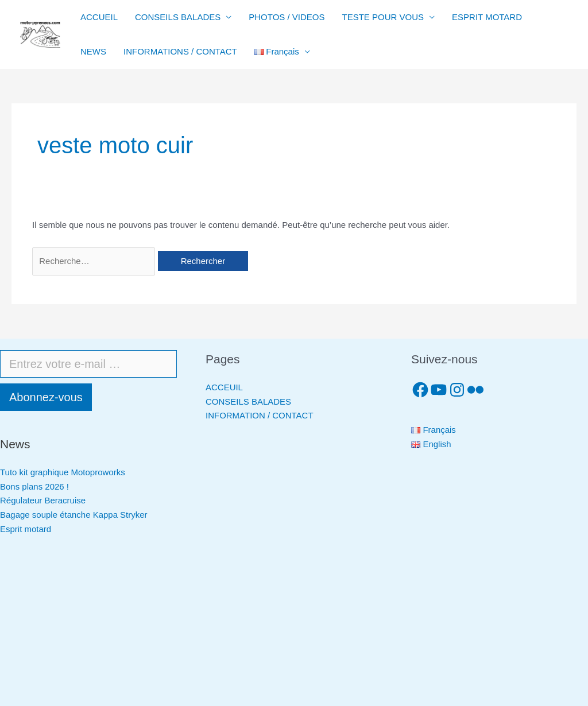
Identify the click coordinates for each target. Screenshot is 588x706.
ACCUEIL (99, 17)
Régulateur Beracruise (43, 500)
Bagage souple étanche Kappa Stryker (74, 515)
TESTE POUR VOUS (383, 17)
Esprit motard (26, 529)
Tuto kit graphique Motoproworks (63, 472)
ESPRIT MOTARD (487, 17)
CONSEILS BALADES (178, 17)
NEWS (93, 51)
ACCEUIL (224, 387)
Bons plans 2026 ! (34, 486)
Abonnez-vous (46, 397)
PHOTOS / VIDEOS (287, 17)
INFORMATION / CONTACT (260, 415)
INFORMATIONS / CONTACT (180, 51)
